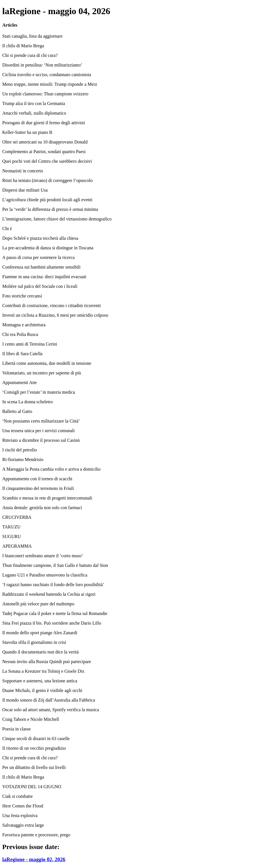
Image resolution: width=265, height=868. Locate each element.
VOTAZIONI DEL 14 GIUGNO (32, 787)
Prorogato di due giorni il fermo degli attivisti (44, 123)
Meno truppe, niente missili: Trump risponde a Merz (50, 84)
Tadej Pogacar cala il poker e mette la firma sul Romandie (55, 613)
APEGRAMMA (17, 546)
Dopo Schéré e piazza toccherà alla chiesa (40, 238)
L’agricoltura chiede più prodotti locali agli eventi (47, 200)
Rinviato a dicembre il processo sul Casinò (41, 440)
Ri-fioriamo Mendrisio (23, 459)
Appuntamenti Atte (20, 382)
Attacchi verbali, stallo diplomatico (34, 113)
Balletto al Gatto (17, 411)
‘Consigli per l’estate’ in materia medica (39, 392)
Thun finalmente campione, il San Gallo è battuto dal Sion (55, 565)
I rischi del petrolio (20, 450)
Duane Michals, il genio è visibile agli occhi (42, 690)
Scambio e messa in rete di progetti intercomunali (47, 498)
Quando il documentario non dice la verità (40, 652)
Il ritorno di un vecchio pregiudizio (34, 748)
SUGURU (12, 536)
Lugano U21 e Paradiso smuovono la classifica (45, 575)
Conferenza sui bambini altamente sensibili (41, 267)
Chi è (7, 229)
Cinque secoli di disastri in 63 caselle (36, 739)
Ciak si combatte (18, 796)
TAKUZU (11, 527)
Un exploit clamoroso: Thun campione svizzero (45, 94)
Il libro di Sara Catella (22, 354)
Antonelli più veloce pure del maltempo (38, 604)
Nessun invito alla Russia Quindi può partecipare (47, 662)
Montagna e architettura (24, 325)
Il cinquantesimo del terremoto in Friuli (38, 488)
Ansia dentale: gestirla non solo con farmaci (42, 508)
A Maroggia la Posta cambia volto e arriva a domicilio (51, 469)
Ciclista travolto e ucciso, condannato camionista (47, 75)
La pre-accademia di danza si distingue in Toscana (48, 248)
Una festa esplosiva (20, 816)
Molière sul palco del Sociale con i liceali (40, 286)
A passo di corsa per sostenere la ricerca (38, 257)
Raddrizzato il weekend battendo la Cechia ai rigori (49, 594)
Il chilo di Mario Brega (23, 46)
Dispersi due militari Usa (25, 190)
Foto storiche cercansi (22, 296)
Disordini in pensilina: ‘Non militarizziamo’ (42, 65)
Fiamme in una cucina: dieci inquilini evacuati (44, 277)
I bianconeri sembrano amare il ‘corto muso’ (43, 556)
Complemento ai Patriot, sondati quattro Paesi (44, 152)
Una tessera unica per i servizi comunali (39, 431)
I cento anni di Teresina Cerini (30, 344)
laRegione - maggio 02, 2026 (34, 859)
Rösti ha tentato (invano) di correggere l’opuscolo (47, 180)
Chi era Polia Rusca (20, 334)
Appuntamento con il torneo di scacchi (37, 479)
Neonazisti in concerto (23, 171)
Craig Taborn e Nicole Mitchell (31, 719)
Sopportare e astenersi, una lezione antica (40, 681)
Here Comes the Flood (23, 806)
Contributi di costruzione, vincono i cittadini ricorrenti (52, 306)
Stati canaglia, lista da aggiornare (32, 36)
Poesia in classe (16, 729)
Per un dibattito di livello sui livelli (34, 767)
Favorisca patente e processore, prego (36, 835)
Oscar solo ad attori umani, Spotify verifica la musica (51, 710)
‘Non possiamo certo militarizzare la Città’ (41, 421)
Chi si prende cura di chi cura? (30, 55)
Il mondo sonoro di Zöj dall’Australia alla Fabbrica (49, 700)
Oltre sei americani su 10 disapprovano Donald (45, 142)
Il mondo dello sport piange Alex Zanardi (40, 633)
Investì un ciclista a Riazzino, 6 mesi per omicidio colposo (55, 315)
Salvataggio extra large (23, 825)
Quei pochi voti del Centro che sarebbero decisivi (47, 161)
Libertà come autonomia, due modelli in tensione (47, 363)
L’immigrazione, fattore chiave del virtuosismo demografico (57, 219)
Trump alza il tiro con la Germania (34, 103)
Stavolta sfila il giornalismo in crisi (34, 642)
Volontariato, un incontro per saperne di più (42, 373)
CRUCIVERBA (17, 517)
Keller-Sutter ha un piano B (27, 132)
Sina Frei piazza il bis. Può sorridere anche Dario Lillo (52, 623)
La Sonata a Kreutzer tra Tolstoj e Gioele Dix (43, 671)
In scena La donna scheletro (28, 402)
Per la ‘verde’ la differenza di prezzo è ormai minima (50, 209)
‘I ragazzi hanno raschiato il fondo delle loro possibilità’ (53, 585)
